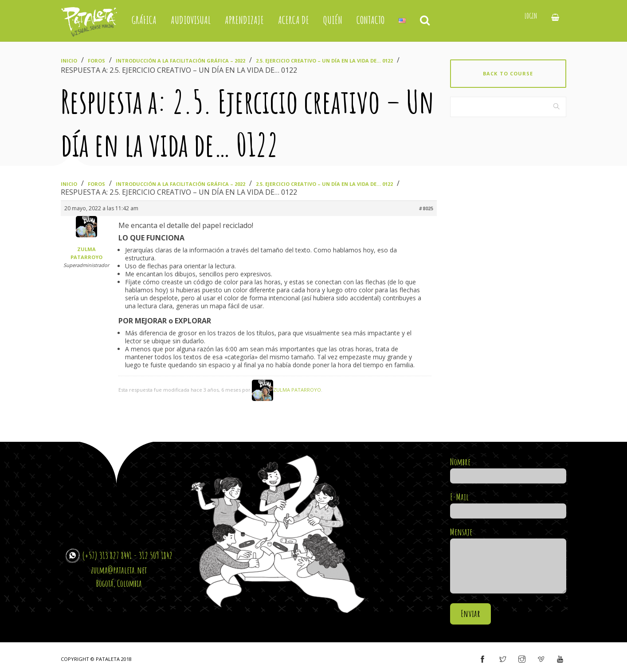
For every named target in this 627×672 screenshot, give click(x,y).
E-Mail (508, 504)
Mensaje (508, 561)
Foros (96, 61)
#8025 (426, 208)
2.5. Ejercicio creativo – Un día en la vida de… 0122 (324, 61)
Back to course (508, 73)
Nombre (508, 469)
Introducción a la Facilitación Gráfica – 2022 (180, 61)
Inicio (69, 61)
